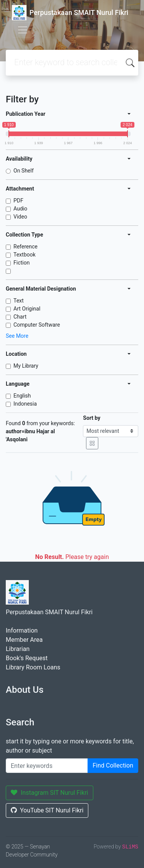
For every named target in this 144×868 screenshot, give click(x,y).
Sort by (92, 418)
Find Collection (113, 765)
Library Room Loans (33, 667)
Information (22, 630)
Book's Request (27, 658)
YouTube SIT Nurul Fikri (47, 810)
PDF (18, 201)
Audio (20, 209)
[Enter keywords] (47, 766)
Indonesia (25, 404)
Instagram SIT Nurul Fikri (50, 793)
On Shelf (24, 171)
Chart (20, 317)
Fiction (22, 263)
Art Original (27, 309)
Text (19, 301)
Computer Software (37, 325)
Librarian (18, 649)
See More (17, 336)
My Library (26, 366)
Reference (26, 247)
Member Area (24, 640)
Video (20, 217)
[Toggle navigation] (23, 30)
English (22, 396)
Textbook (25, 255)
